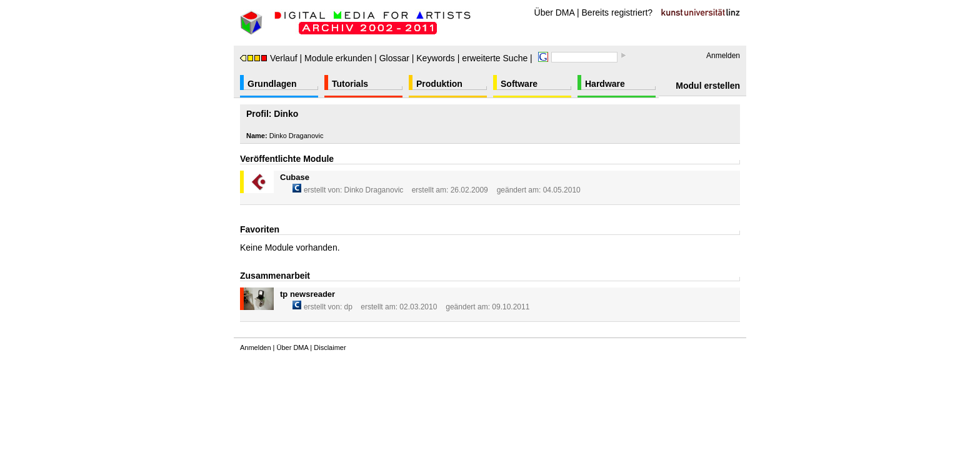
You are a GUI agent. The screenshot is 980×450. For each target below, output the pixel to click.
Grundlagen (272, 84)
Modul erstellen (708, 86)
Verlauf (269, 58)
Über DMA (555, 12)
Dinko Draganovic (374, 190)
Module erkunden (338, 58)
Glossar (394, 58)
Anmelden (723, 56)
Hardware (605, 84)
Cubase (295, 177)
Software (519, 84)
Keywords (435, 58)
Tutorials (350, 84)
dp (348, 307)
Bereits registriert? (617, 12)
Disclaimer (330, 347)
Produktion (439, 84)
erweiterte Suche (495, 58)
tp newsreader (307, 294)
